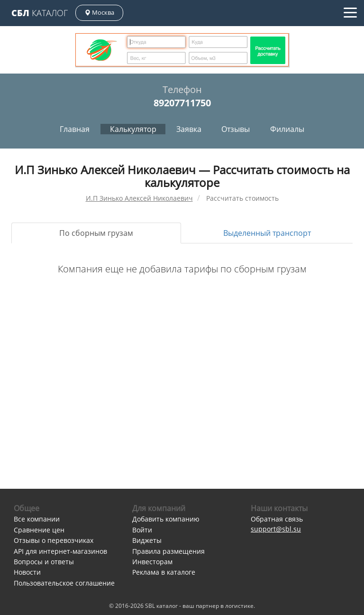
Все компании (37, 519)
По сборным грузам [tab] (96, 233)
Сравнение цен (39, 530)
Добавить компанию (166, 519)
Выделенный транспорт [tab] (267, 233)
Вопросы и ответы (44, 562)
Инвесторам (152, 562)
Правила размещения (168, 551)
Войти (142, 530)
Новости (27, 572)
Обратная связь (277, 519)
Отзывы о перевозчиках (54, 540)
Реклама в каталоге (164, 572)
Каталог (40, 13)
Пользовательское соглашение (64, 583)
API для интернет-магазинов (60, 551)
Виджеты (147, 540)
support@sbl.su (276, 529)
